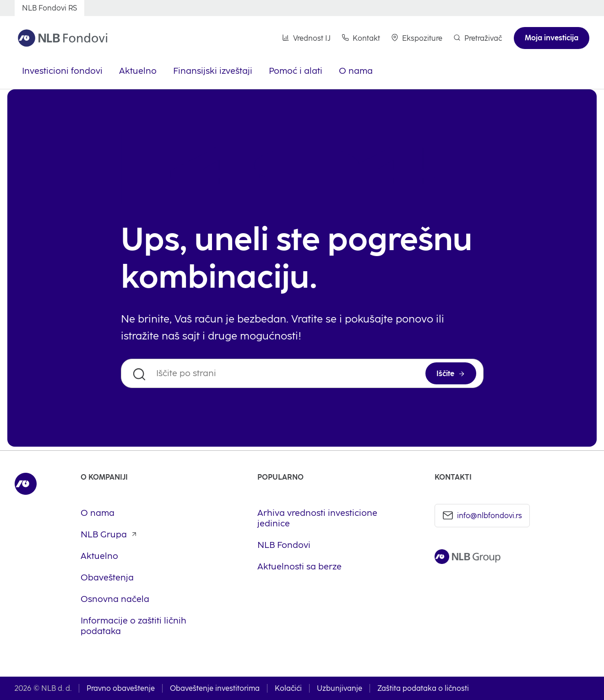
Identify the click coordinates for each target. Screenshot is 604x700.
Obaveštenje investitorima (215, 688)
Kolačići (288, 688)
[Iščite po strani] (302, 373)
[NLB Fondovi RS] (49, 8)
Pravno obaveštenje (121, 688)
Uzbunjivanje (340, 688)
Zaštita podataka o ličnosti (423, 688)
